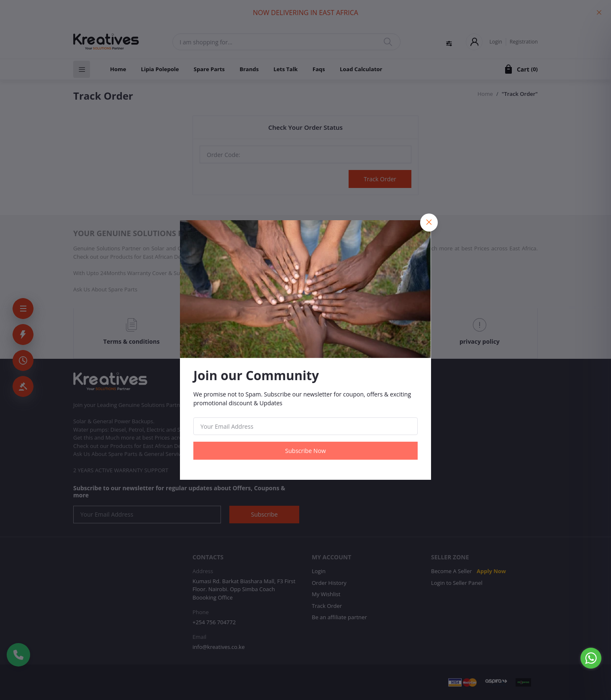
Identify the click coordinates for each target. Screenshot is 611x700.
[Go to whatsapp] (591, 658)
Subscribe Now (305, 451)
